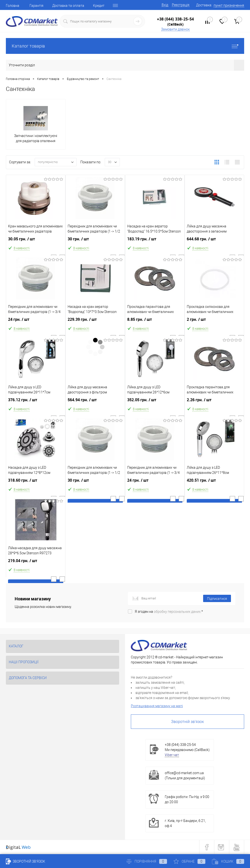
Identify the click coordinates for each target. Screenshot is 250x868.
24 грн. (36, 323)
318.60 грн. (36, 484)
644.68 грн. (214, 243)
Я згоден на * (169, 612)
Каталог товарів (125, 46)
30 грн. (95, 243)
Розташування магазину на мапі (157, 706)
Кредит (99, 6)
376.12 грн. (36, 404)
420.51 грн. (214, 484)
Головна (13, 6)
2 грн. (214, 323)
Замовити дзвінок (175, 29)
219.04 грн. (36, 564)
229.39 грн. (95, 323)
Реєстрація (181, 5)
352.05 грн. (155, 404)
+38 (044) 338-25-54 (175, 19)
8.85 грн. (155, 323)
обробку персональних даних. (178, 612)
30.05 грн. (36, 243)
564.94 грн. (95, 404)
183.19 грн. (155, 243)
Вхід (165, 5)
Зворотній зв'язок (187, 722)
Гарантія (36, 6)
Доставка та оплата (68, 6)
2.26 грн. (214, 404)
